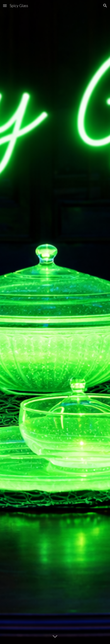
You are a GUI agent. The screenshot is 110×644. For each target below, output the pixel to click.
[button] (5, 6)
